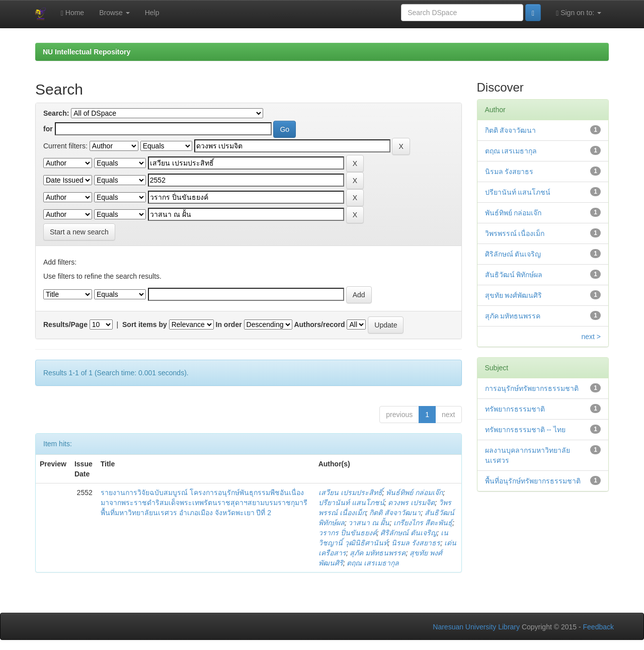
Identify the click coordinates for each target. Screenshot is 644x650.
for (48, 129)
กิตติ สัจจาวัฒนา (395, 513)
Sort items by (145, 324)
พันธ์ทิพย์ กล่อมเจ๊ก (414, 493)
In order (229, 324)
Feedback (598, 627)
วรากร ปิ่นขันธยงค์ (348, 533)
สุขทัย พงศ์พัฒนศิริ (514, 295)
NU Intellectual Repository (87, 52)
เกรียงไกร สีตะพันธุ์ (423, 523)
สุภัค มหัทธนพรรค (378, 553)
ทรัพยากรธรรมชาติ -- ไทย (525, 430)
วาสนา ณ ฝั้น (369, 523)
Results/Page (65, 324)
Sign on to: (579, 13)
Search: (56, 113)
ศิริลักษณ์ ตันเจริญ (409, 533)
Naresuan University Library (476, 627)
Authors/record (319, 324)
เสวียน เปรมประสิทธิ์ (350, 493)
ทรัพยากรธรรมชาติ (515, 409)
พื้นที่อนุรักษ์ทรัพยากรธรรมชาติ (533, 481)
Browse (114, 13)
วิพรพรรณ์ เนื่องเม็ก (515, 233)
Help (152, 13)
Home (72, 13)
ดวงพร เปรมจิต (411, 503)
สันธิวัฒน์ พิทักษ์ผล (514, 275)
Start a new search (79, 232)
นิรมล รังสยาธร (416, 543)
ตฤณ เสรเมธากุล (373, 563)
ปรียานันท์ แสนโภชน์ (351, 503)
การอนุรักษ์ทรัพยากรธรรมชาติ (532, 388)
